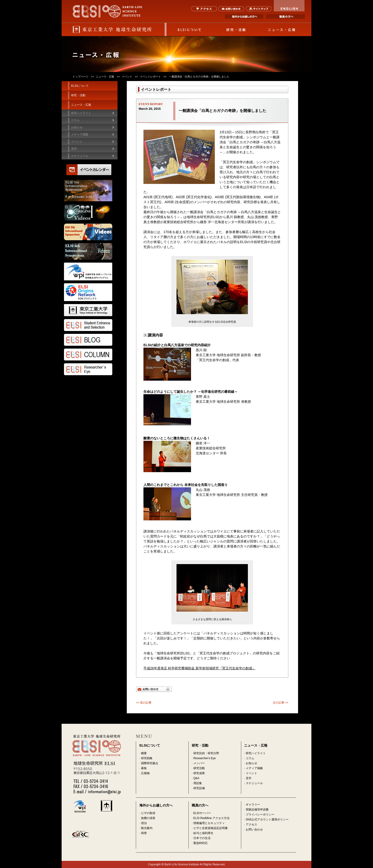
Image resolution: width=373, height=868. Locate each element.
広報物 (145, 773)
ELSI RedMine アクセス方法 (212, 818)
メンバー (199, 763)
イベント (127, 77)
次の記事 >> (281, 703)
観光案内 (147, 828)
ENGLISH (289, 6)
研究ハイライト (81, 113)
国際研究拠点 (150, 763)
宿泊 (144, 823)
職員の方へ (285, 17)
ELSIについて (190, 29)
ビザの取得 (148, 813)
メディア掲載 (254, 768)
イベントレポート (150, 77)
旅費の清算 (148, 818)
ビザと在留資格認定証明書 (211, 828)
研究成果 (199, 773)
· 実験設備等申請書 (256, 810)
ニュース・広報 (282, 29)
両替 (144, 833)
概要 (144, 753)
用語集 (198, 783)
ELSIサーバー (202, 813)
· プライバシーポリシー (259, 815)
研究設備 (199, 788)
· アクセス (251, 825)
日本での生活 (202, 838)
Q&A (196, 778)
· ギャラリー (252, 805)
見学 (249, 778)
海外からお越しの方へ (244, 17)
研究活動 (199, 768)
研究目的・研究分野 (206, 753)
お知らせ (251, 763)
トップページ (80, 77)
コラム (75, 120)
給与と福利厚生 (203, 833)
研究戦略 (147, 758)
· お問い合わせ (253, 830)
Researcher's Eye (205, 758)
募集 (144, 768)
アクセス (204, 9)
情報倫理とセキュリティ (209, 823)
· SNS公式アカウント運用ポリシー (266, 820)
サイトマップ (258, 9)
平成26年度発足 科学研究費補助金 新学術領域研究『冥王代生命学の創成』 (199, 668)
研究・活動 (236, 29)
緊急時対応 (201, 843)
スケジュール (80, 156)
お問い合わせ (231, 9)
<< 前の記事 (144, 703)
